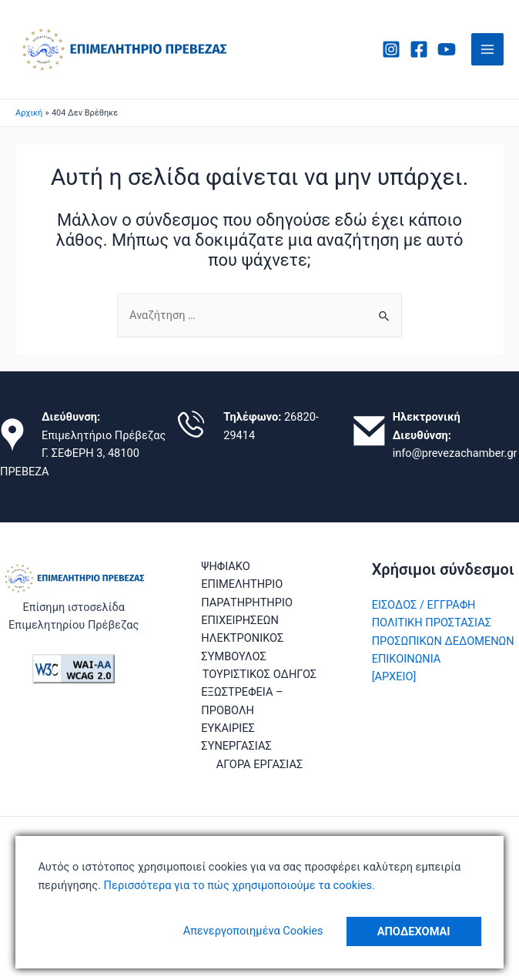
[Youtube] (447, 49)
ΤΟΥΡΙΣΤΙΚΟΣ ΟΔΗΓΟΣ (259, 674)
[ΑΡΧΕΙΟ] (394, 676)
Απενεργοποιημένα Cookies (253, 931)
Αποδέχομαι (414, 931)
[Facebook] (419, 49)
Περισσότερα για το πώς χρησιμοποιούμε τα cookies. (238, 885)
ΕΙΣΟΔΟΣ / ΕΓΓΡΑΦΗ (424, 605)
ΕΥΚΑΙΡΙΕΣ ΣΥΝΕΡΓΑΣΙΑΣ (236, 737)
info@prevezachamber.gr (455, 453)
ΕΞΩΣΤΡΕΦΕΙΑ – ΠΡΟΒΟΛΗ (242, 701)
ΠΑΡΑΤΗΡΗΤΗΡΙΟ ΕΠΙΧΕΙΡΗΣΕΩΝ (247, 611)
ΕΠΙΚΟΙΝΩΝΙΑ (407, 659)
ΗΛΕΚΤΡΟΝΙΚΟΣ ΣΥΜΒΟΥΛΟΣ (242, 647)
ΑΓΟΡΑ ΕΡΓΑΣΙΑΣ (260, 764)
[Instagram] (391, 49)
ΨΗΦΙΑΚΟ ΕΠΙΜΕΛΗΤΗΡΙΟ (242, 575)
